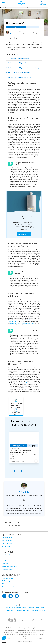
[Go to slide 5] (27, 471)
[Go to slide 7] (34, 471)
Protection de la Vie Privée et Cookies (16, 608)
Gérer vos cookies (40, 610)
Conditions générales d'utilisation (29, 605)
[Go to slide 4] (24, 471)
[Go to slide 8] (22, 474)
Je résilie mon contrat (9, 587)
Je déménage (6, 581)
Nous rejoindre (7, 540)
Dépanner (5, 564)
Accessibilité (30, 610)
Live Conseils (6, 555)
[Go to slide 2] (18, 471)
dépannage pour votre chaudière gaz (22, 323)
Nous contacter (7, 543)
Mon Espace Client (8, 578)
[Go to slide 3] (21, 471)
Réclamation (6, 546)
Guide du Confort (8, 570)
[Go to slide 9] (26, 474)
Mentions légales (14, 605)
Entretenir (5, 558)
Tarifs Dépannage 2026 (10, 567)
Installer (5, 561)
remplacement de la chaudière (26, 383)
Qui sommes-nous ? (8, 538)
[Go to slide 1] (14, 471)
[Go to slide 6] (31, 471)
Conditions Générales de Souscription (15, 610)
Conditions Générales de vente (36, 608)
